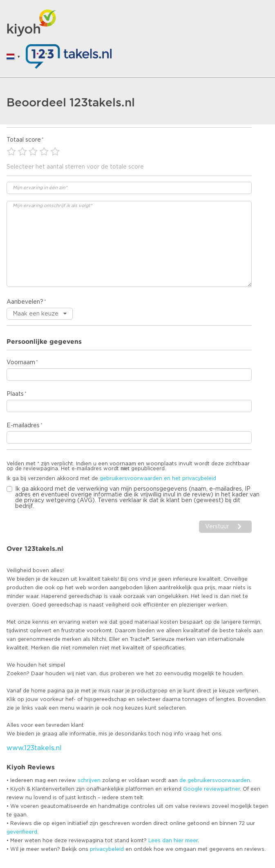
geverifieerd (22, 832)
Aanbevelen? (25, 302)
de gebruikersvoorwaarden (215, 780)
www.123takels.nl (34, 748)
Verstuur (217, 527)
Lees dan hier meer (173, 841)
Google (193, 789)
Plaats (15, 394)
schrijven (89, 780)
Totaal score (24, 140)
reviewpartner (222, 789)
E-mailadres (23, 426)
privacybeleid (107, 849)
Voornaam (21, 363)
